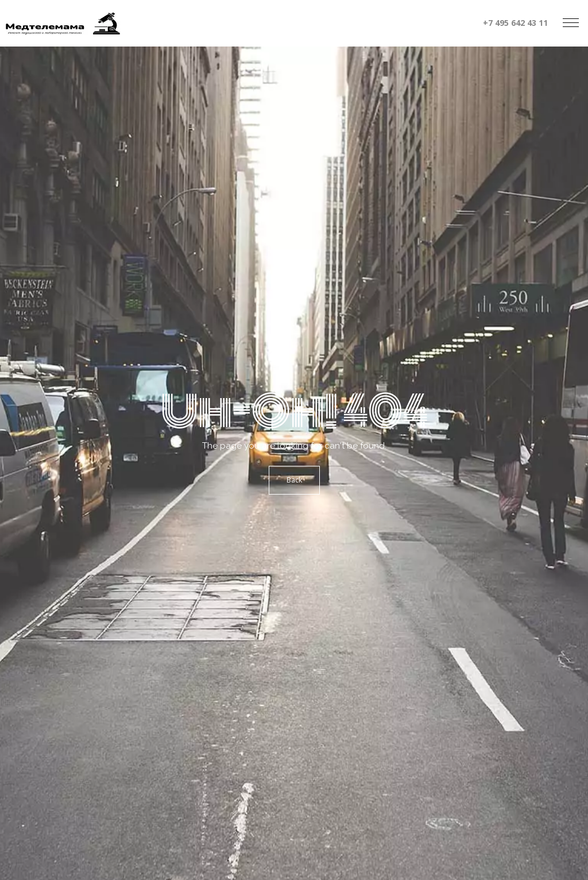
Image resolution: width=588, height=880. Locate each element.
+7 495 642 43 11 (515, 23)
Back (294, 480)
